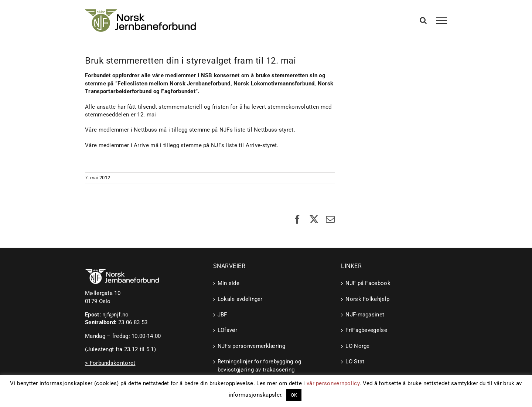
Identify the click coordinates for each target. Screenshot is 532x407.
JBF (222, 315)
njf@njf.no (115, 315)
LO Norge (357, 346)
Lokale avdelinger (240, 299)
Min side (229, 283)
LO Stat (355, 362)
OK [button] (294, 395)
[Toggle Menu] (442, 21)
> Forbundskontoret (110, 363)
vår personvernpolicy (333, 383)
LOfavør (228, 330)
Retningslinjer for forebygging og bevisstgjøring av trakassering (260, 365)
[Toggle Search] (423, 20)
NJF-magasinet (365, 315)
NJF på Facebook (368, 283)
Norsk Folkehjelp (367, 299)
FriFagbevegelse (366, 330)
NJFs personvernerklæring (251, 346)
